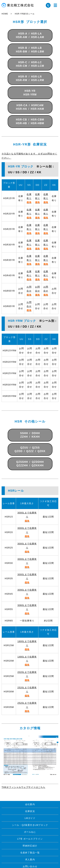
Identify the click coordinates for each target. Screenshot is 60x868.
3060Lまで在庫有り (27, 609)
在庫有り (29, 198)
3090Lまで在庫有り (27, 594)
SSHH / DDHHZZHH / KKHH (30, 435)
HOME (5, 14)
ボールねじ (30, 832)
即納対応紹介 (30, 846)
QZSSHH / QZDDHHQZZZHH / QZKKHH (30, 464)
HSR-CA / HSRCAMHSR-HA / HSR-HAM (30, 107)
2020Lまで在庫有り (27, 676)
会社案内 (30, 804)
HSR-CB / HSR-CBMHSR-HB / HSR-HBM (30, 121)
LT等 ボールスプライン (30, 839)
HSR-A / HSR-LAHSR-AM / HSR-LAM (30, 35)
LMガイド (30, 818)
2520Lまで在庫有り (27, 692)
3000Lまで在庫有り (27, 517)
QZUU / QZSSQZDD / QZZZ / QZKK (30, 449)
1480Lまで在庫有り (27, 661)
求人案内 (30, 859)
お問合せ (29, 291)
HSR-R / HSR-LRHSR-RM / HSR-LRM (30, 78)
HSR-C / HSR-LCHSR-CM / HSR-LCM (30, 64)
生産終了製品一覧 (30, 853)
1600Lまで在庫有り (27, 645)
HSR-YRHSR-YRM (30, 93)
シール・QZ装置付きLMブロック (30, 825)
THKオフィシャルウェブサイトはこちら (23, 787)
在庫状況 (30, 811)
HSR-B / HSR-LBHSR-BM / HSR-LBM (30, 50)
